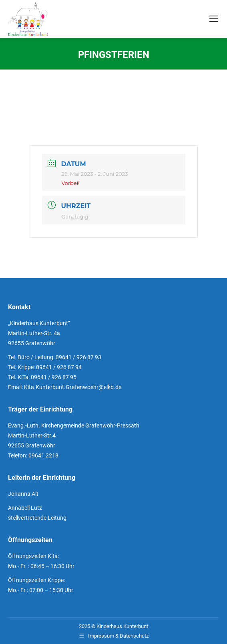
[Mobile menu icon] (214, 19)
